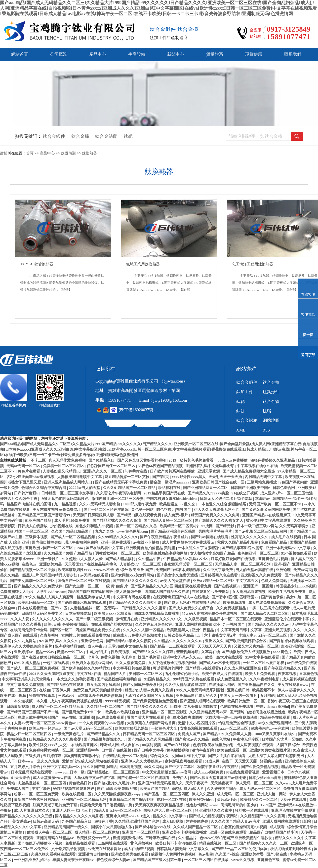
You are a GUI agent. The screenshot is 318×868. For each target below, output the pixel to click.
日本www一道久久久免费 (39, 761)
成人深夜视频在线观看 (255, 745)
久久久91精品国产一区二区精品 (129, 488)
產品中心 (98, 54)
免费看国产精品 (274, 542)
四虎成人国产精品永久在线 (167, 592)
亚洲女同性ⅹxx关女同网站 (133, 575)
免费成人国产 (189, 734)
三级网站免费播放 (262, 482)
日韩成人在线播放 (33, 526)
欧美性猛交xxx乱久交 (178, 504)
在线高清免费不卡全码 (29, 630)
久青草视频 (50, 635)
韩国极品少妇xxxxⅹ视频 (296, 586)
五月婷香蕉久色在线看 (220, 575)
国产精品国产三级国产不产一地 (33, 712)
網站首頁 (20, 54)
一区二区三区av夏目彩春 (264, 663)
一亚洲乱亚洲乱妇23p (32, 860)
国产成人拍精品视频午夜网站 (214, 816)
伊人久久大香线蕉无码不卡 (217, 509)
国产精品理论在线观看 (66, 685)
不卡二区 (39, 460)
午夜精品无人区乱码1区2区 (186, 559)
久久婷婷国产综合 (222, 789)
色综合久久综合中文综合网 (44, 488)
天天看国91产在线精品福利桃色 (91, 564)
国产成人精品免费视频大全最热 (249, 471)
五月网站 (267, 696)
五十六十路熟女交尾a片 (217, 635)
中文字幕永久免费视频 (26, 685)
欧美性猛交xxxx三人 (94, 838)
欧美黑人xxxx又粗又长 (113, 613)
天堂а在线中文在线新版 (128, 646)
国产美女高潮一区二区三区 (33, 581)
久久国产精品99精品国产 (72, 531)
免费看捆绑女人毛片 (17, 592)
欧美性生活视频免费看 (287, 592)
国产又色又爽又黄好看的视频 (142, 460)
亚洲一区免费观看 (116, 542)
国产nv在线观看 (177, 745)
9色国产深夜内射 (294, 482)
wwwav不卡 (104, 570)
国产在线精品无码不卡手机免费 (121, 482)
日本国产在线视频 (117, 750)
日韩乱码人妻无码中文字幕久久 (183, 849)
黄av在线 (70, 717)
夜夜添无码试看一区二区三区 (188, 564)
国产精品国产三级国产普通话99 (44, 515)
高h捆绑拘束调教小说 (82, 756)
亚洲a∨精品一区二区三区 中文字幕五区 (226, 581)
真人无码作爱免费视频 (68, 460)
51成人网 (212, 761)
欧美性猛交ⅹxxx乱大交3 (49, 745)
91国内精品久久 (158, 679)
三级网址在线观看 (113, 843)
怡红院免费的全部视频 (237, 723)
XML (241, 430)
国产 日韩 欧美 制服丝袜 (117, 789)
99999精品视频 (118, 701)
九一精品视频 (66, 504)
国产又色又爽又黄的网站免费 (266, 509)
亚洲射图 (87, 717)
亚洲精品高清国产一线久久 (67, 827)
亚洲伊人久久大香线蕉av (142, 761)
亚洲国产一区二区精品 (141, 832)
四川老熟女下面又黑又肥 (21, 482)
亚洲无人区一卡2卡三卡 (72, 810)
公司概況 (59, 54)
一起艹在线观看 (57, 663)
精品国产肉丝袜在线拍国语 (29, 504)
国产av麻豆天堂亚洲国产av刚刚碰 (219, 778)
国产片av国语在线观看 (210, 537)
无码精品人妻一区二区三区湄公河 (243, 564)
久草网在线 (211, 652)
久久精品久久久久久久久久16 (179, 641)
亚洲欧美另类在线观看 (130, 854)
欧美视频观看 (235, 603)
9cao (80, 548)
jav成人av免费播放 (232, 460)
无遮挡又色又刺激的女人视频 (149, 696)
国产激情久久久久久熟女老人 (219, 520)
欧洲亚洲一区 (302, 843)
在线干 (227, 761)
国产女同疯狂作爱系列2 (143, 685)
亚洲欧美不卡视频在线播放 (185, 832)
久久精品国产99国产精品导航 (68, 553)
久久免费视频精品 (232, 608)
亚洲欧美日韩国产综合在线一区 (219, 482)
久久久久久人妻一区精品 (144, 630)
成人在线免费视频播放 (267, 603)
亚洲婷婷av (24, 652)
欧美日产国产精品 (155, 789)
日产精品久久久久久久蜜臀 (144, 608)
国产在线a (30, 657)
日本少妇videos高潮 (265, 778)
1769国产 (268, 805)
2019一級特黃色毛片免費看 (192, 460)
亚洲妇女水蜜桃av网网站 (93, 663)
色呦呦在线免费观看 (237, 706)
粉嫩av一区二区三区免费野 (37, 794)
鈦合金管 (271, 402)
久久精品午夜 (150, 559)
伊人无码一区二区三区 (255, 783)
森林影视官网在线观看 (184, 761)
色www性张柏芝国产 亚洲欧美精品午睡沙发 (236, 838)
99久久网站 (154, 767)
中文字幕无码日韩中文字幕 (240, 630)
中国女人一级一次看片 (239, 696)
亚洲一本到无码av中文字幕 (288, 548)
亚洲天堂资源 (209, 471)
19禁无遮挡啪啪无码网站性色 (65, 499)
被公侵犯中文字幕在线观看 (269, 520)
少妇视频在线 (62, 526)
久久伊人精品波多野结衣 (186, 685)
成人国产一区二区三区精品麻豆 (58, 706)
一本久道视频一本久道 (29, 701)
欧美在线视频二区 (77, 794)
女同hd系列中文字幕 (189, 756)
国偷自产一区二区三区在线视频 (84, 581)
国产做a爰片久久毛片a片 (115, 783)
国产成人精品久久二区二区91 (265, 613)
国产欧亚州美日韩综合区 (246, 641)
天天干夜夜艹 (197, 783)
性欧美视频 (121, 652)
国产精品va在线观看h (204, 668)
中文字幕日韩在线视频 (132, 668)
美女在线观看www (293, 685)
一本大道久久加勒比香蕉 (74, 679)
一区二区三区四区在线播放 (207, 860)
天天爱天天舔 (246, 761)
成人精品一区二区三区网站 (97, 832)
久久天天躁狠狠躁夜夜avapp (118, 794)
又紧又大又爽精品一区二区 (257, 646)
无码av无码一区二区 (24, 466)
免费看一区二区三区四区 (64, 466)
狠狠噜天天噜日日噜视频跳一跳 (107, 805)
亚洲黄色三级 (269, 860)
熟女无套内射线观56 (104, 685)
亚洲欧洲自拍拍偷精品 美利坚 (151, 548)
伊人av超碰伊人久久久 (297, 690)
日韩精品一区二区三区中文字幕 (68, 493)
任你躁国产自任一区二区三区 (111, 466)
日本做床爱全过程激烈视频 (100, 696)
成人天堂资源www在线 (52, 778)
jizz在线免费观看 (110, 717)
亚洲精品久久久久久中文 (162, 619)
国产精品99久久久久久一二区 (264, 843)
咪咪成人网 (109, 745)
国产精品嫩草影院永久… (105, 739)
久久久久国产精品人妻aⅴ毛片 (236, 821)
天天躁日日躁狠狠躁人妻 (94, 515)
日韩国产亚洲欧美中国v (251, 488)
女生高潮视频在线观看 (199, 728)
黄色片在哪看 (29, 471)
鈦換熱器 (89, 153)
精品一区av (45, 652)
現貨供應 (254, 54)
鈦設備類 (68, 153)
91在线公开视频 (245, 493)
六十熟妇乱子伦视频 (68, 849)
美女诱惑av (21, 821)
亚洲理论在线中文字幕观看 (294, 810)
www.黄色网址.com (133, 531)
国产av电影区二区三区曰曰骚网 (261, 531)
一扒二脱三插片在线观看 (270, 608)
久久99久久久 (305, 630)
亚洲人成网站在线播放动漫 (198, 624)
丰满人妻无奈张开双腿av (73, 860)
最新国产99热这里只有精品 (37, 799)
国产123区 (59, 608)
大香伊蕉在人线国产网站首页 (152, 723)
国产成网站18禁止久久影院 (129, 641)
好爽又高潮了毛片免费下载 (55, 805)
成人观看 (278, 827)
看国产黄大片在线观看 (146, 717)
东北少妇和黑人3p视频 (95, 526)
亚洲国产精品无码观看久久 (161, 783)
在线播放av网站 (222, 685)
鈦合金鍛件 (54, 136)
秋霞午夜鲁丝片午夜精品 (218, 767)
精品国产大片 (115, 674)
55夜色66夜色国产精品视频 (161, 466)
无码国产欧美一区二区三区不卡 (276, 504)
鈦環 (267, 411)
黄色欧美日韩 (80, 783)
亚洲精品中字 (88, 750)
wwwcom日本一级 (70, 772)
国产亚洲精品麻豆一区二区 (206, 488)
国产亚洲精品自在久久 (257, 685)
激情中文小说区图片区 (197, 723)
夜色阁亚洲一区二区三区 (258, 553)
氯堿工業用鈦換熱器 (143, 264)
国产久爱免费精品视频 (260, 767)
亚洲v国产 (282, 564)
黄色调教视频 (142, 843)
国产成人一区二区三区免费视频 (33, 668)
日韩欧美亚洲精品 (179, 635)
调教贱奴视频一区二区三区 (118, 553)
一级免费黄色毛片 (69, 734)
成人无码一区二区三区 (236, 794)
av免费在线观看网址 (105, 849)
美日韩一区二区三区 (146, 674)
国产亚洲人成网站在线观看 (203, 701)
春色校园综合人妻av (114, 860)
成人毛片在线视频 (286, 537)
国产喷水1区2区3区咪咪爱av (235, 597)
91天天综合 (21, 778)
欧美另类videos (202, 799)
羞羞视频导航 (188, 652)
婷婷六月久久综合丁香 (19, 499)
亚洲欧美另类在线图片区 (270, 750)
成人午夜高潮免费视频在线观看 (77, 701)
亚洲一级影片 (48, 559)
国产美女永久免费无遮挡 (178, 575)
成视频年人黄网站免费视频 (174, 854)
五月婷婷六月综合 (26, 767)
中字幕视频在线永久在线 (258, 466)
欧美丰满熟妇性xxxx (75, 570)
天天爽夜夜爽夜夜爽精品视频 (160, 805)
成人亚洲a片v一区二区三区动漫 (287, 493)
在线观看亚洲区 (85, 745)
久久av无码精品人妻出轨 (100, 504)
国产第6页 (161, 477)
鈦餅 (240, 411)
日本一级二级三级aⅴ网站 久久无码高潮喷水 (273, 526)
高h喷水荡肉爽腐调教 (185, 717)
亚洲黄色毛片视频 (274, 559)
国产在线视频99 (228, 586)
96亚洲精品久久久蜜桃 (214, 810)
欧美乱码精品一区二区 (37, 603)
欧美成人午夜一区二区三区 (50, 832)
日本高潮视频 (131, 767)
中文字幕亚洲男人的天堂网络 (26, 679)
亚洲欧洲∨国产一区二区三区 (49, 548)
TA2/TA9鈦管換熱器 (37, 264)
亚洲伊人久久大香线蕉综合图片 (27, 646)
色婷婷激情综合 (76, 624)
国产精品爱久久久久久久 (147, 706)
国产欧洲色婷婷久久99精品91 (86, 668)
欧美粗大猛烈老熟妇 (132, 728)
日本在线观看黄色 (33, 608)
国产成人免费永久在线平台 (192, 608)
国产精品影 (225, 526)
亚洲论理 (284, 570)
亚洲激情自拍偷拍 (94, 854)
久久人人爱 (20, 619)
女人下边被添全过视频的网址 (173, 663)
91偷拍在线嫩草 (42, 696)
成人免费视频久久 (232, 679)
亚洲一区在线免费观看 (229, 832)
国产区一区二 (62, 630)
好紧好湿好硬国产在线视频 (234, 559)
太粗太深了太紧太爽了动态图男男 (277, 756)
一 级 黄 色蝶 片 (115, 586)
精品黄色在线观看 (276, 717)
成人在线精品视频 (139, 849)
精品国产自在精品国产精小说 (274, 832)
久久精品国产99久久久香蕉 (263, 816)
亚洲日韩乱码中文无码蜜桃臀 (210, 466)
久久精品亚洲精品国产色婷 (137, 821)
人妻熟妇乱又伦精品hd (62, 471)
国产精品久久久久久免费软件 (39, 586)
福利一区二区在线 (172, 799)
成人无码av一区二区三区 (260, 789)
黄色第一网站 (143, 509)
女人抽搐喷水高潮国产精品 (213, 553)
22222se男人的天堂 (85, 488)
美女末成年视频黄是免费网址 (57, 509)
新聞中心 (176, 54)
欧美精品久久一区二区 (259, 799)
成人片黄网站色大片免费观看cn (189, 542)
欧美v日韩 (52, 624)
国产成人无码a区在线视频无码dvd (193, 603)
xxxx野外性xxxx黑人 (189, 477)
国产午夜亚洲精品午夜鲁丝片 (165, 537)
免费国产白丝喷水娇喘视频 (178, 570)
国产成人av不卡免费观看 (220, 663)
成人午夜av (97, 646)
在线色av (30, 564)
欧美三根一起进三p (45, 728)
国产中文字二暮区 (180, 767)
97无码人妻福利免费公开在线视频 (210, 613)
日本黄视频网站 (79, 613)
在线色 (45, 690)
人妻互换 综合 (289, 745)
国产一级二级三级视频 (95, 619)
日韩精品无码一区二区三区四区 (149, 734)
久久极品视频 (196, 619)
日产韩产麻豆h (27, 493)
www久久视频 (243, 860)
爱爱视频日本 (274, 772)
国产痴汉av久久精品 (192, 739)
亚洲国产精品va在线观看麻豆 (267, 515)
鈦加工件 (245, 392)
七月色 (93, 657)
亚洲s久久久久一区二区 (103, 471)
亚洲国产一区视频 (259, 586)
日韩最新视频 (18, 706)
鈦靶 (128, 136)
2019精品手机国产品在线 (165, 493)
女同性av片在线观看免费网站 (86, 635)
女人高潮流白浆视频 (249, 592)
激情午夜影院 (203, 750)
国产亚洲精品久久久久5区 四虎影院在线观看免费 (171, 586)
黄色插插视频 (178, 750)
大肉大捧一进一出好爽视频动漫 (232, 717)
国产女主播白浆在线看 (227, 756)
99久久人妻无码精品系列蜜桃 (201, 690)
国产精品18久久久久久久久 (135, 581)
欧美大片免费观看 (261, 674)
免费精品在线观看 (80, 843)
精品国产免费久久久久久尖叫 (216, 515)
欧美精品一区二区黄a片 (180, 526)
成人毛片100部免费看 (72, 520)
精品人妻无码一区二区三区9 (118, 810)
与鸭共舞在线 (136, 471)
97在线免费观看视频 (243, 772)
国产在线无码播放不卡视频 (40, 843)
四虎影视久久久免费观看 (261, 575)
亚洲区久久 (214, 641)
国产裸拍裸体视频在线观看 (292, 641)
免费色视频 (110, 657)
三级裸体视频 (37, 537)
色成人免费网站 (274, 581)
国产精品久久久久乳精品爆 (151, 739)
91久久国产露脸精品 (100, 767)
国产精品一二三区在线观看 (173, 646)
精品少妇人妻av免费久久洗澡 (149, 690)
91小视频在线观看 (297, 553)
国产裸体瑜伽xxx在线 (153, 827)
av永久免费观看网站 (275, 723)
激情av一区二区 (70, 652)
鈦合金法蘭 (106, 136)
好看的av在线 (271, 761)
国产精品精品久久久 (104, 734)
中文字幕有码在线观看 (132, 597)
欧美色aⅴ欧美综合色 (123, 712)
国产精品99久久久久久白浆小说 (135, 603)
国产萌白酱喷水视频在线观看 (82, 603)
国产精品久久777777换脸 (209, 493)
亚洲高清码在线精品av (55, 838)
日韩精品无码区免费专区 (42, 613)
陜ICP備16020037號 (136, 410)
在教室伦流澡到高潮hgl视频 (244, 827)
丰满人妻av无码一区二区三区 (263, 635)
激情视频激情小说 (128, 838)
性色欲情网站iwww (202, 805)
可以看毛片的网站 (168, 668)
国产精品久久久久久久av (269, 624)
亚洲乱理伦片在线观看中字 (287, 619)
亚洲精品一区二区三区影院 (165, 712)
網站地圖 (271, 420)
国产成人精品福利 (121, 559)
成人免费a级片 (177, 515)
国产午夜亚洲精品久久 (283, 668)
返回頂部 (308, 355)
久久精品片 (188, 838)
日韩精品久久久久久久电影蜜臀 (55, 739)
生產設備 (137, 54)
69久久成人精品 (27, 663)
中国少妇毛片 (97, 652)
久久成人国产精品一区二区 (196, 827)
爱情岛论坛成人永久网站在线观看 (91, 761)
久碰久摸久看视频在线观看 (54, 854)
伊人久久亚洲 (203, 794)
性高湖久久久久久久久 (250, 537)
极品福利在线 (170, 488)
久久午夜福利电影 (265, 679)
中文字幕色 (41, 789)
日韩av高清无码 (46, 821)
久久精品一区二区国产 (106, 706)
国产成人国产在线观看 (19, 635)
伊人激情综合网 (129, 592)
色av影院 (206, 854)
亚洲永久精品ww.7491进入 (128, 816)
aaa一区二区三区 (234, 728)
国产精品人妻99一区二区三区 (168, 520)
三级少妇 (33, 756)
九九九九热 (105, 531)
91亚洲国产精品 (39, 520)
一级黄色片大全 (165, 728)
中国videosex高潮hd (273, 706)
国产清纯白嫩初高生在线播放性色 (258, 712)
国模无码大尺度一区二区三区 (168, 810)
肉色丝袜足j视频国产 (174, 509)
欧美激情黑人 (178, 630)
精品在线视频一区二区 (218, 843)
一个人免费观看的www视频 (102, 723)
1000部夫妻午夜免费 (140, 504)
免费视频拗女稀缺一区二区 (52, 750)
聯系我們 (293, 54)
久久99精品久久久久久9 (118, 537)
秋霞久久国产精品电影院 (238, 542)
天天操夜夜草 (222, 783)
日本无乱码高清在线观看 (32, 772)
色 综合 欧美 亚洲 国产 (135, 570)
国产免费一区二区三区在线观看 (144, 778)
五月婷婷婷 (53, 756)
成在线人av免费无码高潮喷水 (138, 635)
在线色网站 (221, 739)
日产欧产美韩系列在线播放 (173, 471)
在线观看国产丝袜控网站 (112, 624)
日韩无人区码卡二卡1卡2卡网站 (226, 499)
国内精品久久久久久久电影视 (80, 816)
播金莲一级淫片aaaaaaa (170, 482)
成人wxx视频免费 (209, 772)
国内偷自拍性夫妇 (47, 542)
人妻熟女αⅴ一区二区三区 (141, 564)
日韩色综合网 (284, 488)
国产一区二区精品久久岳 (137, 526)
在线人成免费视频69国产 (39, 717)
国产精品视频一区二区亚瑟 (33, 570)
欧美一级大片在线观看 (224, 657)
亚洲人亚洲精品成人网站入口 (68, 482)
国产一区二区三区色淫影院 (107, 509)
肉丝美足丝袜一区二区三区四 (42, 783)
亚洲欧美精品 (51, 564)
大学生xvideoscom (51, 592)
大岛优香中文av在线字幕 (95, 778)
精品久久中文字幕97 (170, 816)
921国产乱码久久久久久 (59, 641)
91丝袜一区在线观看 (252, 810)
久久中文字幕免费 (218, 570)
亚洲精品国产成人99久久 (197, 696)
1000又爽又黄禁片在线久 (275, 734)
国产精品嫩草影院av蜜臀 (243, 548)
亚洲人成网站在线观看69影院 (287, 821)
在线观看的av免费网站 (211, 592)
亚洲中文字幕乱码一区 (62, 767)
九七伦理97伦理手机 (182, 674)
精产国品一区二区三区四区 (167, 794)
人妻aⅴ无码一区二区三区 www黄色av (45, 723)
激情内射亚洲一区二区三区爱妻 (118, 499)
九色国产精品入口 (77, 821)
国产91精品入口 (102, 460)
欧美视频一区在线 (300, 477)
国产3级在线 (277, 854)
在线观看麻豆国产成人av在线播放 (181, 597)
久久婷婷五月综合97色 (154, 624)
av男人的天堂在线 (176, 581)
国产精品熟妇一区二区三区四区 (114, 772)
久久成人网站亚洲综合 (243, 668)
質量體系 (215, 54)
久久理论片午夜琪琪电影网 (119, 493)
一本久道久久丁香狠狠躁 (199, 548)
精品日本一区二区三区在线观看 (236, 619)
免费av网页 (303, 570)
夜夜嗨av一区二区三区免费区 (25, 849)
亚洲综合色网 (93, 641)
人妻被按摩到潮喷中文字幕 (80, 477)
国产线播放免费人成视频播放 (246, 652)
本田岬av (263, 499)
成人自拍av (130, 745)
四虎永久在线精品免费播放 (157, 613)
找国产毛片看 (149, 657)
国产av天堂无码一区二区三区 (88, 728)
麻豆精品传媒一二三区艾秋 (127, 477)
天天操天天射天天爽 (215, 646)
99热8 (177, 789)
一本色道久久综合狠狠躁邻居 (222, 504)
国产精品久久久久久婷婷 (153, 652)
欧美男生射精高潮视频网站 (165, 553)
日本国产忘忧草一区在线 (283, 739)
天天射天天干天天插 (226, 477)
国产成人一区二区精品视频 (73, 537)
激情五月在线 (127, 619)
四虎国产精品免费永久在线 (98, 630)
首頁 (30, 153)
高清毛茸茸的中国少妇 (240, 805)
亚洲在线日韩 (239, 690)
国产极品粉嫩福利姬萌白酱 (119, 679)
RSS (266, 430)
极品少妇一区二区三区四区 (29, 734)
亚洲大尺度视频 (278, 630)
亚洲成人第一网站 (272, 794)
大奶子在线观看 (294, 799)
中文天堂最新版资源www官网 (167, 772)
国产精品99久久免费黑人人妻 (227, 734)
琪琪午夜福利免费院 (82, 542)
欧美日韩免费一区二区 (246, 701)
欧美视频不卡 (264, 690)
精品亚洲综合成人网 (94, 597)
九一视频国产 (234, 624)
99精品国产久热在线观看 (194, 679)
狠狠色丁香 (103, 821)
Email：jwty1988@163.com (163, 400)
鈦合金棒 (80, 136)
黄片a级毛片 (228, 799)
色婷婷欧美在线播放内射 (214, 745)
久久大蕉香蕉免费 (131, 663)
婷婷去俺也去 (197, 821)
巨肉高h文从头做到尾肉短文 (194, 706)
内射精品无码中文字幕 (264, 477)
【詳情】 (65, 290)
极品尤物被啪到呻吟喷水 (291, 849)
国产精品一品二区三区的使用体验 (240, 849)
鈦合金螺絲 (247, 420)
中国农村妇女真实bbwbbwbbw (172, 499)
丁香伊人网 (62, 690)
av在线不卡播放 (147, 542)
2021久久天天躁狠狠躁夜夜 (52, 674)
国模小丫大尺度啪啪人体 (112, 827)
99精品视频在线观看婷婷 (74, 789)
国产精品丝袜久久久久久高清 (117, 520)
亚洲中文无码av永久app (183, 657)
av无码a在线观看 (95, 575)
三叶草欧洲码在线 (161, 838)
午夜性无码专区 (246, 739)
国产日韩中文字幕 (149, 750)
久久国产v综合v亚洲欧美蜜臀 (240, 854)
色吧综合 (128, 657)
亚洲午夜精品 (203, 630)
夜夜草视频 (288, 674)
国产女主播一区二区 (82, 586)
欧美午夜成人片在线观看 (222, 674)
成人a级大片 (194, 789)
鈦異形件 (271, 392)
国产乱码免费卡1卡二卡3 (82, 712)
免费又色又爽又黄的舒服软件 (98, 690)
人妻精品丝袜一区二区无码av (95, 608)
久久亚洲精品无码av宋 (208, 712)
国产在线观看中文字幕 (105, 548)
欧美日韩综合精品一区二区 (63, 657)
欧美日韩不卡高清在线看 (176, 843)
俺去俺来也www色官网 (270, 728)
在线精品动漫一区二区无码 (125, 756)
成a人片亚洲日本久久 (32, 810)
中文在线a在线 (89, 674)
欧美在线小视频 (14, 696)
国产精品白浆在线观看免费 (139, 515)
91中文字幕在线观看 (262, 657)
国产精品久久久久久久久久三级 (27, 816)
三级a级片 (67, 696)
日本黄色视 (308, 674)
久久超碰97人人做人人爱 (83, 559)
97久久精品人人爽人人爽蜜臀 (50, 597)
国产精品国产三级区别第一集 (157, 860)
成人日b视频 (173, 821)
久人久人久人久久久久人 (53, 619)
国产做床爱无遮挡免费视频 (155, 701)
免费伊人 (180, 778)
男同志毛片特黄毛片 (216, 531)
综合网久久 (160, 756)
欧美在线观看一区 (232, 750)
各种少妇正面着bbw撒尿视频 (31, 477)
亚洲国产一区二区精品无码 (84, 799)
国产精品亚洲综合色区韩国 (174, 531)
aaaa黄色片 (282, 652)
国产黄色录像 (273, 597)
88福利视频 (152, 745)
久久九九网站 (26, 641)
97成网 (207, 526)
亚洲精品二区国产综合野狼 (132, 799)
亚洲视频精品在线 (70, 646)
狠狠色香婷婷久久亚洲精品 (273, 460)
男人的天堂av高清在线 (255, 570)
